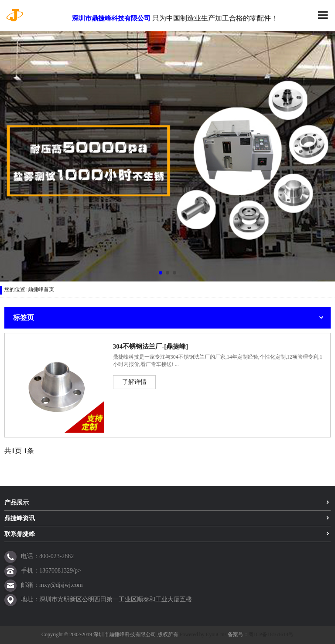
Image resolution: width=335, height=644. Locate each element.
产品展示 (17, 503)
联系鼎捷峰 (20, 534)
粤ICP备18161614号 (271, 634)
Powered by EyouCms (202, 634)
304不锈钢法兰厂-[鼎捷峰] (151, 346)
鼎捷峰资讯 (20, 518)
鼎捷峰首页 (41, 289)
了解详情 (134, 382)
